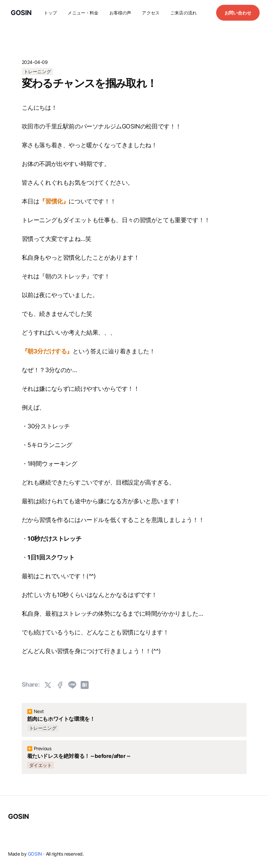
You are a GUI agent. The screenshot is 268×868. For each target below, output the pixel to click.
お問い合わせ (238, 13)
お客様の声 (120, 13)
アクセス (151, 13)
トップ (50, 13)
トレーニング (37, 71)
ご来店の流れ (184, 13)
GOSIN (19, 816)
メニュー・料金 (83, 13)
